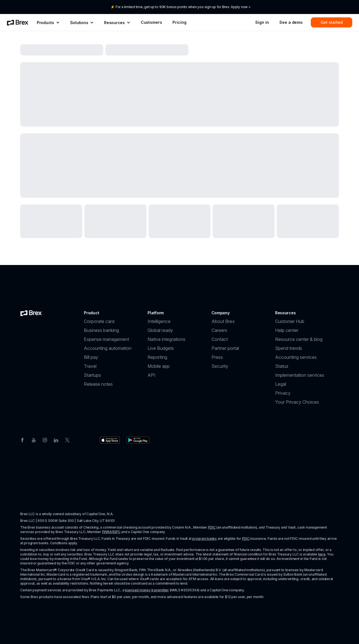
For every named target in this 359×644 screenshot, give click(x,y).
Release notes (98, 384)
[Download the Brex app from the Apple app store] (110, 440)
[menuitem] (18, 22)
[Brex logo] (31, 313)
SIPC (117, 532)
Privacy (283, 393)
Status (282, 366)
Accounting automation (108, 348)
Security (220, 366)
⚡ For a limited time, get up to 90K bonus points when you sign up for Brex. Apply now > (180, 7)
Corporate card (99, 321)
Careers (219, 330)
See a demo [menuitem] (291, 22)
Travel (90, 366)
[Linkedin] (56, 440)
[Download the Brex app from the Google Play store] (138, 440)
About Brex (223, 321)
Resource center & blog (299, 339)
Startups (92, 375)
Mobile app (159, 366)
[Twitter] (67, 440)
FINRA (107, 532)
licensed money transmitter (147, 590)
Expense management (106, 339)
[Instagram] (45, 440)
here (322, 554)
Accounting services (296, 357)
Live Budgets (161, 348)
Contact (220, 339)
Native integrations (166, 339)
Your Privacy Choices (297, 402)
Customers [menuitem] (151, 22)
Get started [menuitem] (332, 22)
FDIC (212, 527)
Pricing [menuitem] (179, 22)
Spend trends (289, 348)
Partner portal (225, 348)
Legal (281, 384)
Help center (287, 330)
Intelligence (159, 321)
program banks (204, 539)
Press (217, 357)
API (151, 375)
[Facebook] (22, 440)
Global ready (160, 330)
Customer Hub (290, 321)
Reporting (157, 357)
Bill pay (91, 357)
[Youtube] (34, 440)
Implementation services (300, 375)
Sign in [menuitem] (262, 22)
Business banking (101, 330)
